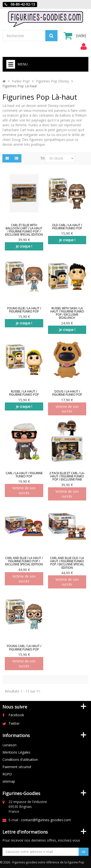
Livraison (9, 745)
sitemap (9, 781)
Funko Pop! (21, 81)
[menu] (83, 47)
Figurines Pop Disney (52, 81)
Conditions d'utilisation (20, 759)
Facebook (16, 715)
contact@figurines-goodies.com (46, 820)
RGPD (7, 774)
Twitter (14, 723)
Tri (42, 158)
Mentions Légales (16, 752)
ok (83, 852)
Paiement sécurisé (17, 767)
